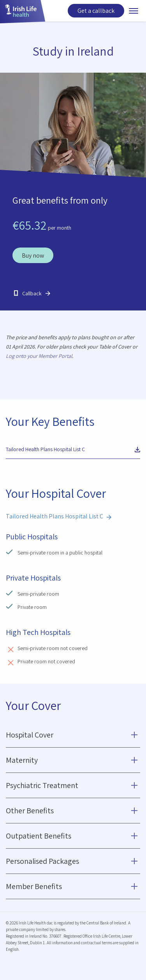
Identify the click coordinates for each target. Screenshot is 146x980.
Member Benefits (34, 886)
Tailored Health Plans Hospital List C (45, 449)
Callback (32, 293)
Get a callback (96, 11)
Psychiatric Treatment (42, 785)
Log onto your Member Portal (39, 356)
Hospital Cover (30, 735)
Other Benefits (30, 811)
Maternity (22, 760)
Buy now (33, 255)
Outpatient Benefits (39, 836)
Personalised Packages (42, 861)
